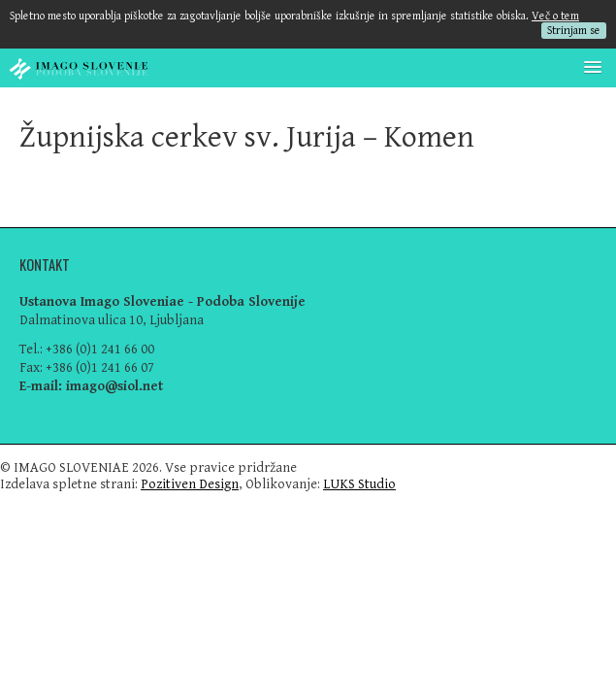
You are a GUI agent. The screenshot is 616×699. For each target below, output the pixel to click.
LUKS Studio (359, 484)
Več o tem (555, 16)
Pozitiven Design (190, 484)
